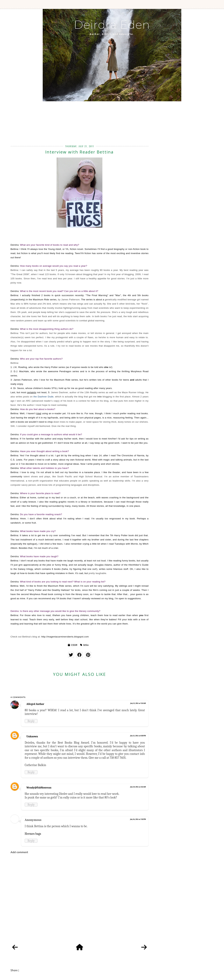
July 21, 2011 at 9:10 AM (138, 703)
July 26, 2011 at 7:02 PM (138, 819)
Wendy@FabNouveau (39, 788)
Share (14, 970)
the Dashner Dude (43, 397)
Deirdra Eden (112, 25)
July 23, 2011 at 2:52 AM (138, 787)
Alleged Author (35, 704)
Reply (31, 721)
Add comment (19, 852)
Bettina (86, 645)
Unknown (32, 736)
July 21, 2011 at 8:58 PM (138, 736)
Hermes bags (33, 834)
